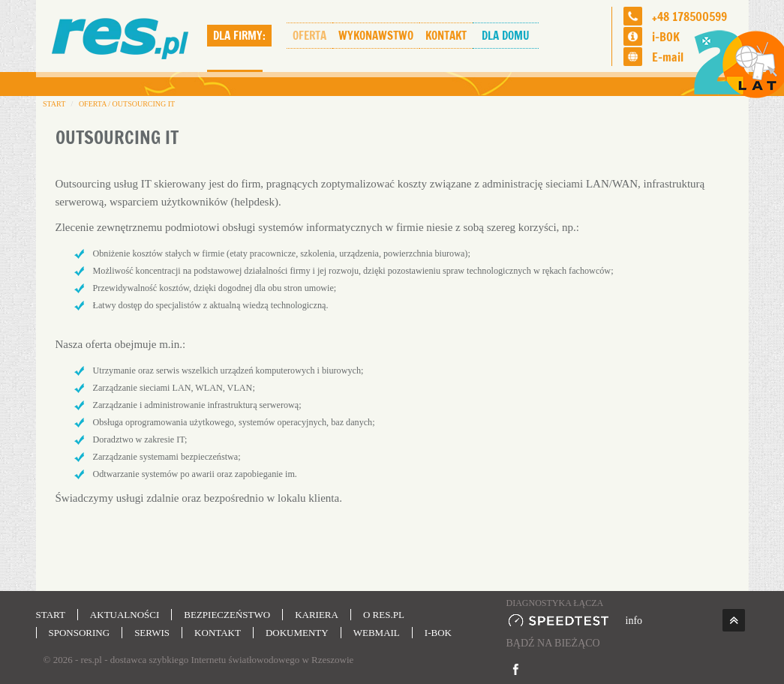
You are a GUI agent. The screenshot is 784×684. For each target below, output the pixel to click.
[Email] (633, 57)
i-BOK (666, 37)
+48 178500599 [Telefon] (689, 16)
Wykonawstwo (376, 36)
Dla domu (506, 36)
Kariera (317, 615)
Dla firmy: (239, 36)
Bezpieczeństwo (227, 615)
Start (51, 615)
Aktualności (125, 615)
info (634, 621)
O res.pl (384, 615)
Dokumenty (297, 633)
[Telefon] (633, 16)
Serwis (152, 633)
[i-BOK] (633, 36)
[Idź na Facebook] (516, 669)
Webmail (377, 633)
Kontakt (446, 36)
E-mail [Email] (668, 57)
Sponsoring (80, 633)
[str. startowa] (122, 36)
